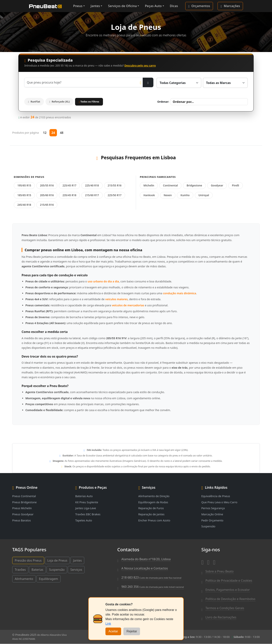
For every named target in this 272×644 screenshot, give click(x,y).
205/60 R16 (47, 195)
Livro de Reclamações (221, 617)
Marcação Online (212, 514)
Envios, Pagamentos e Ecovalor (228, 590)
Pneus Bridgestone (24, 502)
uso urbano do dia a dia (103, 281)
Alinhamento (24, 579)
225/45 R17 (69, 186)
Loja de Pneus (57, 560)
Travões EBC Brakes (88, 514)
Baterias (37, 570)
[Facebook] (202, 561)
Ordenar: (163, 102)
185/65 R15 (24, 195)
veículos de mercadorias (128, 305)
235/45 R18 (69, 195)
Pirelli (235, 186)
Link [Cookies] (108, 624)
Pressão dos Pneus (28, 560)
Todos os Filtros (92, 102)
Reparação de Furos (151, 508)
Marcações (230, 6)
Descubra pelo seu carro (140, 65)
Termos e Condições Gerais (225, 608)
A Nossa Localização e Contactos (145, 568)
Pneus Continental (24, 496)
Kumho (185, 195)
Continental (170, 186)
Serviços (76, 570)
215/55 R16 (115, 186)
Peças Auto (153, 6)
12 (45, 133)
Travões (20, 570)
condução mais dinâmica (179, 293)
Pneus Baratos (21, 520)
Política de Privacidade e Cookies (229, 581)
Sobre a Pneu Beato (220, 571)
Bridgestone (194, 186)
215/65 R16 (47, 205)
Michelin (149, 186)
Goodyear (217, 186)
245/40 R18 (24, 205)
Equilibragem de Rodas (153, 502)
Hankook (149, 195)
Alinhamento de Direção (154, 496)
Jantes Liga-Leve (86, 508)
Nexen (168, 195)
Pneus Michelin (22, 508)
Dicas (174, 6)
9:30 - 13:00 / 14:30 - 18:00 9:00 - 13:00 (220, 637)
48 (62, 133)
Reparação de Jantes (151, 514)
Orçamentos (199, 6)
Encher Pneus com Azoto (154, 520)
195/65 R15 (24, 186)
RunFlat (35, 102)
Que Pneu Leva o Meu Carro (219, 502)
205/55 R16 (47, 186)
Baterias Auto (84, 496)
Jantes (95, 6)
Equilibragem (49, 579)
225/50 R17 (115, 195)
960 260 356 (153, 587)
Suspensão (208, 527)
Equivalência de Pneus (216, 496)
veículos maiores (116, 299)
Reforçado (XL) (62, 102)
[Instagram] (208, 561)
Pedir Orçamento (212, 520)
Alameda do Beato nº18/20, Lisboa (146, 559)
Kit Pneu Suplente (87, 502)
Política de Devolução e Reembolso (230, 599)
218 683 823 (151, 577)
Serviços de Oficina (122, 6)
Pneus (78, 6)
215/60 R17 (92, 195)
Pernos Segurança (213, 508)
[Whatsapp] (214, 561)
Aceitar (113, 631)
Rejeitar (132, 631)
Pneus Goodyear (23, 514)
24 (53, 133)
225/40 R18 (92, 186)
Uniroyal (204, 195)
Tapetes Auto (84, 520)
